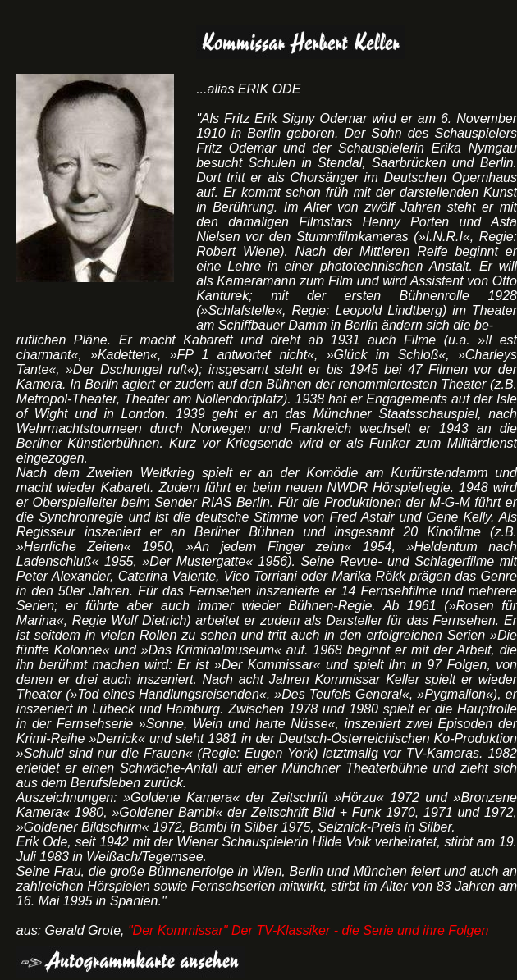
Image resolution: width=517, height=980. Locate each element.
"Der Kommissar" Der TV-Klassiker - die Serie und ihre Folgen (308, 930)
